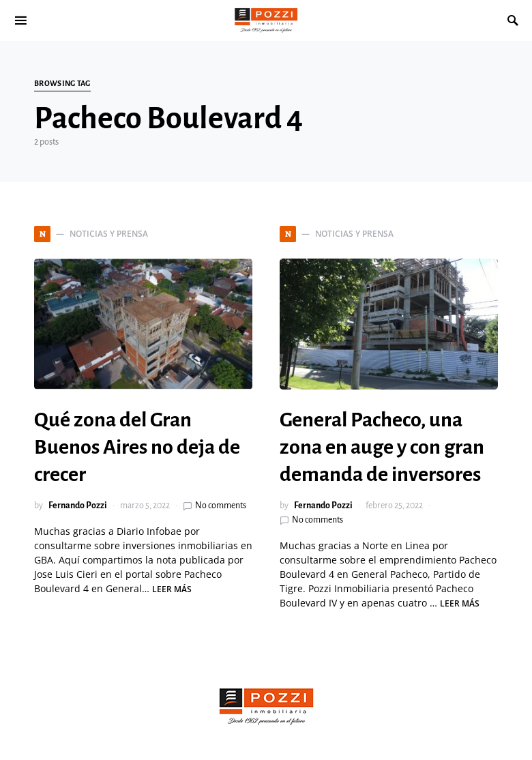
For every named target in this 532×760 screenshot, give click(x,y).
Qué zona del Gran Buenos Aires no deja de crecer (137, 447)
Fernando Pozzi (78, 506)
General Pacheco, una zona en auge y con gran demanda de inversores (382, 447)
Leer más (172, 589)
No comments (221, 506)
